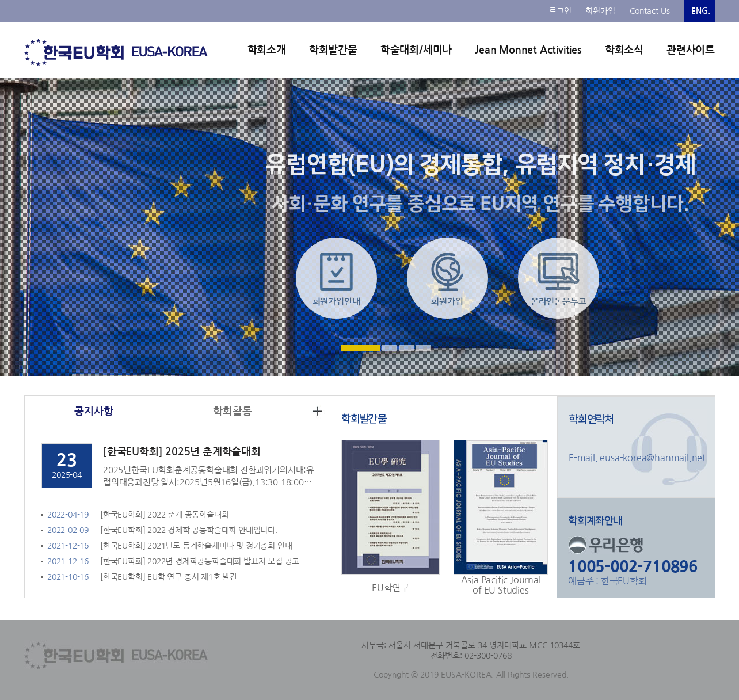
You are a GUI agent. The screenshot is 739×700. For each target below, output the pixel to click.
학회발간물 (333, 50)
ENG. (701, 11)
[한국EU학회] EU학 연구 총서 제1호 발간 (169, 577)
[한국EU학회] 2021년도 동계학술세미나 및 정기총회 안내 (196, 546)
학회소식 (624, 50)
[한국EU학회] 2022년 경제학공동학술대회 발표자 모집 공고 (200, 561)
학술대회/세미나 (416, 50)
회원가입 (600, 11)
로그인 (560, 11)
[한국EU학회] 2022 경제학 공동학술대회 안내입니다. (189, 530)
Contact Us (650, 11)
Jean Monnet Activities (528, 50)
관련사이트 (691, 50)
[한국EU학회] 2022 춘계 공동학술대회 (164, 515)
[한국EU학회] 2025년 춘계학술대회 (182, 452)
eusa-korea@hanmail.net (652, 458)
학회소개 (267, 50)
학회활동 (232, 412)
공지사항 (94, 412)
